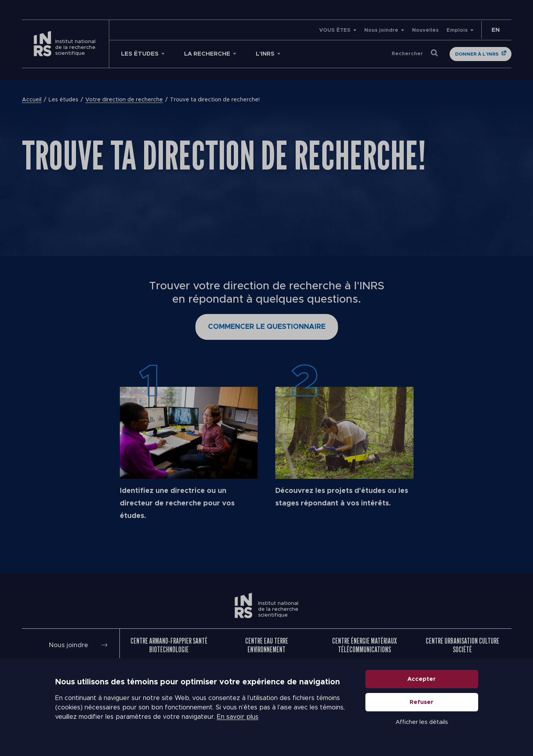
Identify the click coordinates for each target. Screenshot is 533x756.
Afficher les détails (422, 722)
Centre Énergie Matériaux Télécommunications (364, 645)
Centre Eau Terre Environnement (267, 645)
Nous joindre (381, 30)
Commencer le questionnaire (267, 327)
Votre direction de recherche (124, 100)
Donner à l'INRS (477, 54)
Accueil (32, 100)
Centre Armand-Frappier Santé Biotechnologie (169, 645)
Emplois (457, 30)
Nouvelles (425, 30)
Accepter (422, 679)
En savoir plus (238, 717)
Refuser (422, 702)
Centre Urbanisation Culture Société (463, 645)
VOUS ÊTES (335, 30)
